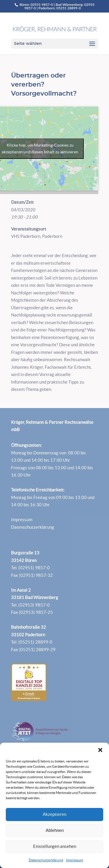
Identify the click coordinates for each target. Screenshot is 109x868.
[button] (100, 750)
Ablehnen (55, 830)
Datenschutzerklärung (46, 860)
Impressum (75, 860)
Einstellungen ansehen (55, 846)
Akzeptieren (54, 814)
